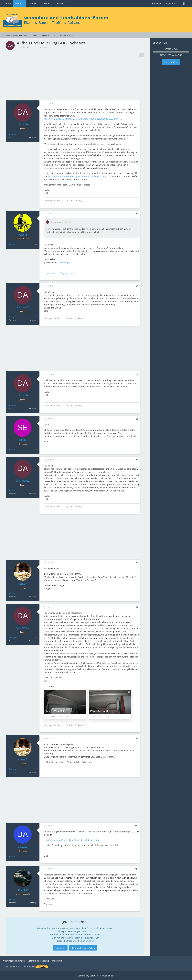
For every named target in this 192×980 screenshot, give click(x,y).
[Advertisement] (75, 79)
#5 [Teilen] (137, 419)
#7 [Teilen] (137, 563)
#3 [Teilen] (137, 286)
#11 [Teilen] (136, 869)
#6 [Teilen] (137, 460)
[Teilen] (142, 55)
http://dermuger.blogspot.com (59, 273)
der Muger (65, 262)
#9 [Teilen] (137, 738)
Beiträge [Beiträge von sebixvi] (12, 449)
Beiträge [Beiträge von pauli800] (12, 899)
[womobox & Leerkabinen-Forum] (96, 20)
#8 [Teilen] (137, 607)
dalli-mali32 (26, 47)
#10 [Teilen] (136, 826)
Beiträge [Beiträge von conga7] (12, 593)
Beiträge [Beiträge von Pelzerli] (12, 244)
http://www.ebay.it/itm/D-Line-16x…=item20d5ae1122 (71, 840)
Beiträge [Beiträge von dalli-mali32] (12, 134)
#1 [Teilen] (137, 103)
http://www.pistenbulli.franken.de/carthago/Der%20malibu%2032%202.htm (81, 119)
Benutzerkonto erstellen (83, 948)
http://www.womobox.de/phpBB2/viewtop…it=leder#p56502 (78, 176)
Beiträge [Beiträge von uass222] (12, 856)
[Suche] (184, 4)
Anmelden (156, 4)
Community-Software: (96, 976)
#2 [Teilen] (137, 214)
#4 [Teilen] (137, 374)
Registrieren (171, 4)
